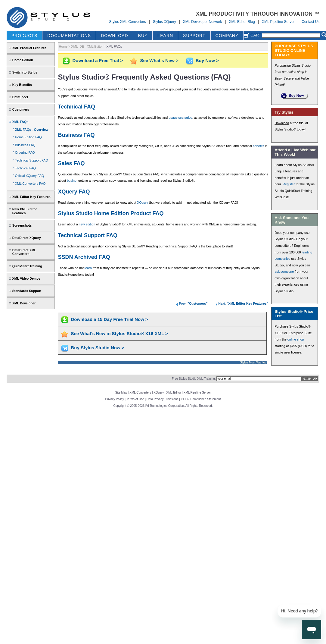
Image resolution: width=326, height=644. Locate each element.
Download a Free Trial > (98, 60)
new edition (87, 224)
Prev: (191, 303)
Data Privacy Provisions (163, 399)
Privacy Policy (115, 399)
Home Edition (23, 60)
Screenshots (22, 225)
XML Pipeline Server (278, 22)
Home (63, 46)
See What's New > (159, 60)
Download (282, 123)
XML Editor (174, 393)
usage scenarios (180, 118)
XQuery (142, 203)
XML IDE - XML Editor (87, 46)
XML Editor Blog (242, 22)
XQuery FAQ (74, 192)
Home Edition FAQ (28, 137)
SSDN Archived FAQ (84, 257)
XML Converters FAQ (30, 184)
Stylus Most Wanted (253, 362)
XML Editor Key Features (31, 197)
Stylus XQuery (165, 22)
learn (88, 268)
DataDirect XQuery (27, 238)
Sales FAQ (71, 163)
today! (301, 129)
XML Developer (24, 303)
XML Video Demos (26, 278)
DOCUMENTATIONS (69, 36)
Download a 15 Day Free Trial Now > (109, 319)
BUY (143, 36)
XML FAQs (20, 122)
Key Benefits (22, 85)
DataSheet (20, 97)
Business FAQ (25, 145)
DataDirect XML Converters (24, 252)
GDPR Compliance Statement (201, 399)
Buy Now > (207, 60)
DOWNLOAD (114, 36)
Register (289, 184)
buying (72, 181)
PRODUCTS (25, 36)
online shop (296, 339)
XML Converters (140, 393)
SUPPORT (194, 36)
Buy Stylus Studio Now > (97, 348)
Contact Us (310, 22)
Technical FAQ (25, 168)
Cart (252, 35)
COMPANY (227, 36)
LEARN (165, 36)
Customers (21, 109)
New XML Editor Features (25, 211)
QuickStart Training (27, 266)
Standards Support (27, 291)
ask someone (284, 272)
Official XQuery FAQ (30, 176)
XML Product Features (29, 48)
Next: (241, 303)
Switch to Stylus (25, 72)
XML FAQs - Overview (32, 130)
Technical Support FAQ (32, 160)
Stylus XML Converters (128, 22)
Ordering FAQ (25, 152)
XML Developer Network (203, 22)
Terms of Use (135, 399)
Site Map (121, 393)
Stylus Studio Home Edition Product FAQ (111, 213)
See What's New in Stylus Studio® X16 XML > (119, 333)
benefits (259, 146)
